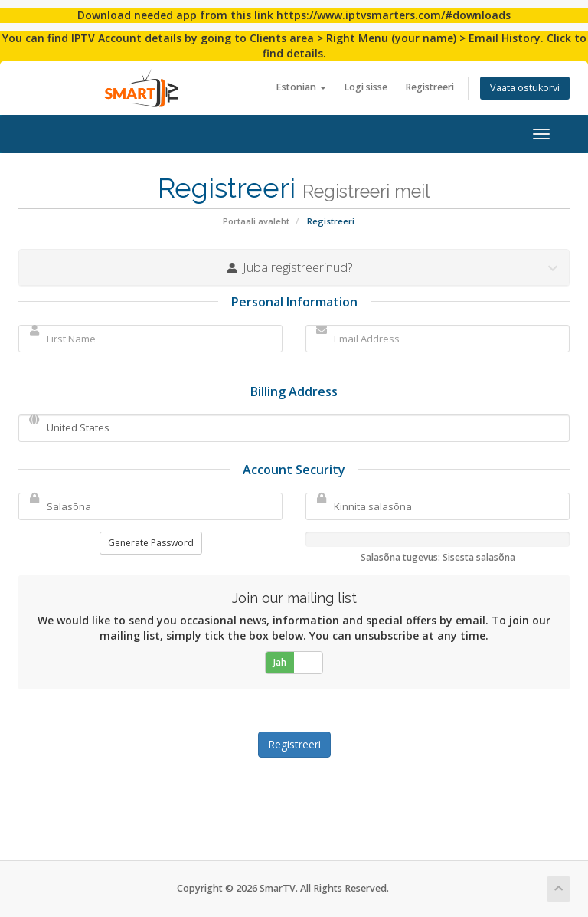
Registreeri (430, 87)
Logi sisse (366, 87)
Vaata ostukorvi (525, 88)
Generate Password (151, 543)
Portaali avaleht (256, 221)
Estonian (301, 87)
